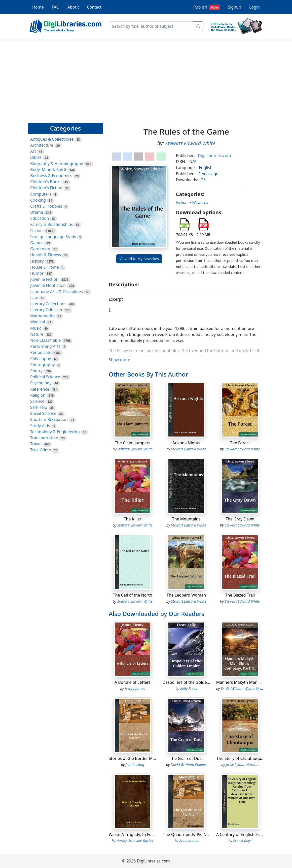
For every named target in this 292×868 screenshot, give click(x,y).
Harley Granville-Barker (135, 841)
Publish (207, 7)
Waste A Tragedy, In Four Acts (137, 834)
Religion (38, 395)
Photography (43, 365)
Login (254, 7)
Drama (37, 212)
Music (36, 328)
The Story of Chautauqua (240, 758)
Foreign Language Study (53, 237)
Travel (36, 444)
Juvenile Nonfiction (48, 285)
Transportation (44, 438)
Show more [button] (119, 360)
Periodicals (41, 352)
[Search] (151, 26)
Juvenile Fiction (44, 279)
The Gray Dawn (240, 519)
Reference (40, 389)
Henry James (135, 688)
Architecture (42, 145)
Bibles (36, 157)
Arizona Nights (186, 443)
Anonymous (189, 841)
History (37, 261)
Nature (37, 334)
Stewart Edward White (190, 143)
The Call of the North (133, 595)
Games (37, 243)
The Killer (133, 519)
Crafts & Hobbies (46, 206)
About (73, 7)
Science (37, 401)
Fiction (36, 231)
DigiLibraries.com (214, 156)
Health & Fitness (46, 255)
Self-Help (39, 407)
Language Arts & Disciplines (57, 292)
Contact (94, 7)
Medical (38, 322)
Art (33, 151)
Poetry (36, 371)
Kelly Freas (189, 688)
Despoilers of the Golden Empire (193, 682)
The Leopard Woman (186, 595)
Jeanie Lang (135, 765)
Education (40, 218)
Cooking (38, 200)
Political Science (45, 377)
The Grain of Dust (186, 758)
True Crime (41, 450)
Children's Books (46, 182)
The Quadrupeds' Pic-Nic (186, 834)
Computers (41, 194)
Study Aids (40, 426)
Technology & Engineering (55, 432)
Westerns (200, 202)
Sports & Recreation (49, 419)
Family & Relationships (51, 224)
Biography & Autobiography (57, 164)
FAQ (56, 7)
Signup (235, 7)
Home (38, 7)
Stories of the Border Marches (137, 758)
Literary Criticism (46, 310)
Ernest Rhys (242, 841)
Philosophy (41, 359)
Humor (37, 273)
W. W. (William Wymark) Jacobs (245, 688)
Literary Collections (48, 304)
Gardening (40, 249)
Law (34, 298)
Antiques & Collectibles (52, 139)
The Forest (240, 443)
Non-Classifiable (45, 340)
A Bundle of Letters (133, 682)
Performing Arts (45, 346)
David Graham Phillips (189, 765)
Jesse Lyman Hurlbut (242, 765)
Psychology (41, 383)
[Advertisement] (146, 79)
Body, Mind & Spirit (48, 170)
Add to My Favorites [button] (139, 259)
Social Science (43, 413)
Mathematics (42, 316)
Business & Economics (51, 176)
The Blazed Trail (240, 595)
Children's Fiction (46, 188)
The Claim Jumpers (133, 443)
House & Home (45, 267)
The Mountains (186, 519)
